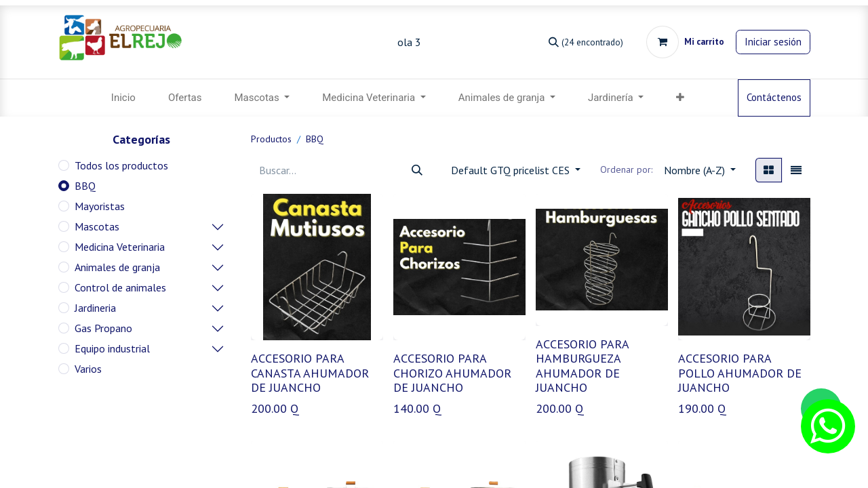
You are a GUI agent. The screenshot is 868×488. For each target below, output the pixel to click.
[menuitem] (123, 98)
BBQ (85, 186)
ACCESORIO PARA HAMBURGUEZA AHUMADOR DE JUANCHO (582, 366)
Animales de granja (117, 267)
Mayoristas (100, 206)
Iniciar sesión (773, 42)
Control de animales (120, 287)
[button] (680, 98)
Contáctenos (774, 97)
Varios (88, 369)
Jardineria (95, 308)
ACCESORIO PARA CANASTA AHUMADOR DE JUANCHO (310, 373)
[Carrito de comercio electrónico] (685, 42)
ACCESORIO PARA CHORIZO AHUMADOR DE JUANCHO (452, 373)
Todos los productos (121, 165)
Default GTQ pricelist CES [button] (512, 170)
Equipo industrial (112, 348)
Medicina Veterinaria (120, 247)
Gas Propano (103, 328)
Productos (271, 139)
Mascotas (97, 226)
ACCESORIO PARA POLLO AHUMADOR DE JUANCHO (740, 373)
